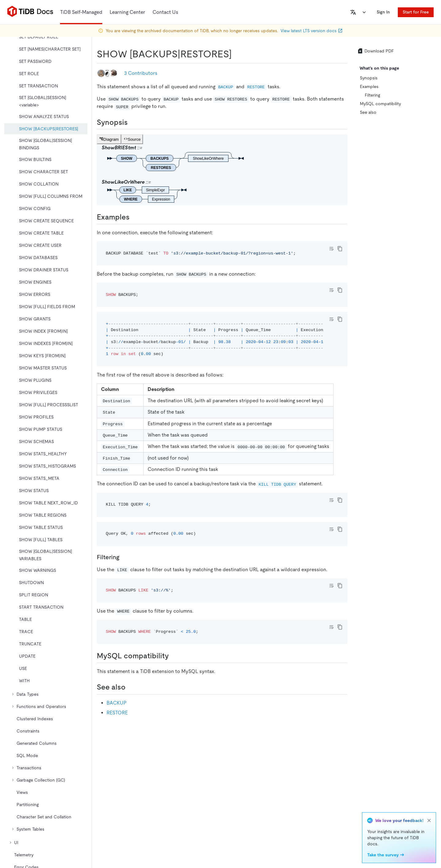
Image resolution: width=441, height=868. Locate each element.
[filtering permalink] (124, 557)
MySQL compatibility (380, 104)
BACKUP (117, 703)
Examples (369, 86)
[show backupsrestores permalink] (237, 54)
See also (368, 112)
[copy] (340, 249)
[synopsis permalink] (133, 122)
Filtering (372, 95)
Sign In (383, 12)
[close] (429, 820)
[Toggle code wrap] (331, 249)
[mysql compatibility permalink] (174, 656)
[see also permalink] (130, 687)
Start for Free (416, 12)
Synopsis (369, 78)
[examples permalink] (134, 217)
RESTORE (117, 713)
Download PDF (375, 51)
